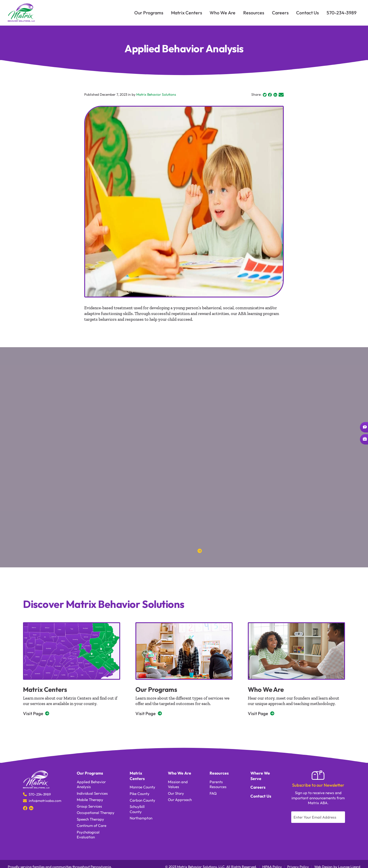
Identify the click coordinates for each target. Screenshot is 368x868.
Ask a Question (365, 427)
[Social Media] (25, 809)
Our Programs (158, 690)
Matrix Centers (47, 690)
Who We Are (268, 690)
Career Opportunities (365, 439)
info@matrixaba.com (45, 802)
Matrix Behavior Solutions (156, 95)
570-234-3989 (40, 795)
